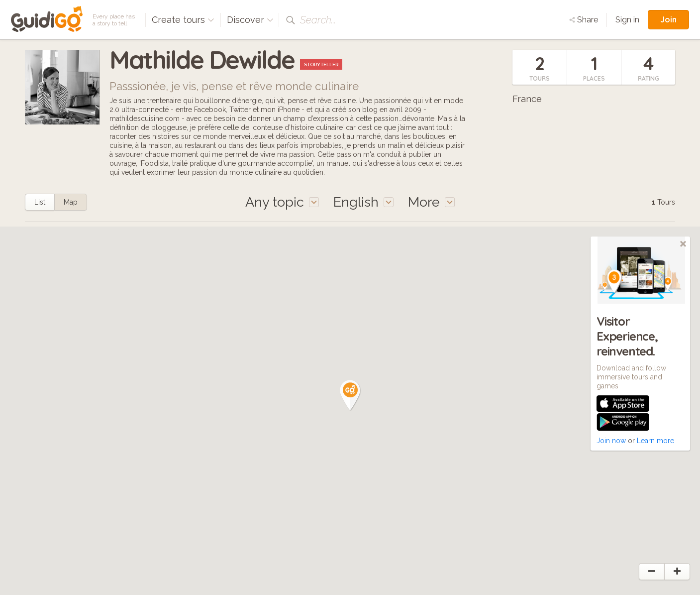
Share (584, 20)
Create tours (183, 20)
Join (668, 19)
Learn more (655, 441)
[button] (350, 395)
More (431, 202)
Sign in (627, 20)
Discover (250, 20)
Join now (611, 441)
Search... (318, 20)
